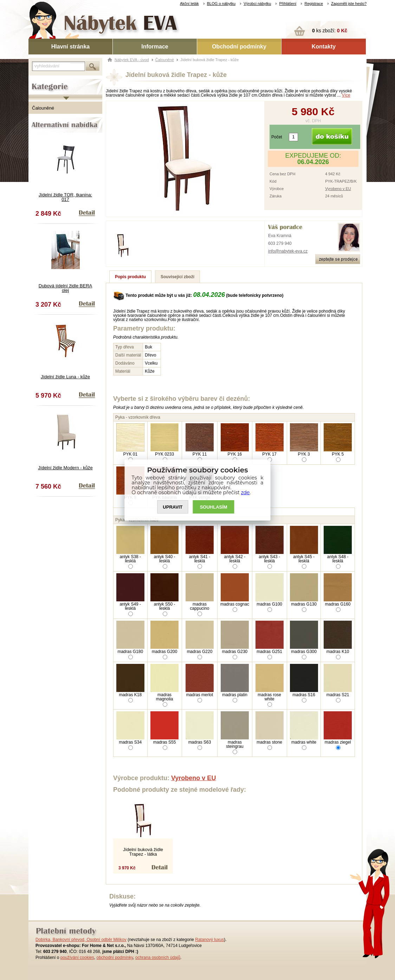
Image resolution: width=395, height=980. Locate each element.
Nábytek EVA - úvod (132, 60)
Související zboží (177, 277)
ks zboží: (330, 31)
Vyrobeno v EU (338, 189)
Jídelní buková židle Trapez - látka (143, 852)
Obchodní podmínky (239, 47)
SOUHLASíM (214, 507)
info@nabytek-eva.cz (288, 251)
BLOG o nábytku (221, 4)
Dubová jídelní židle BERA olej (65, 288)
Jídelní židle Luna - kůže (65, 377)
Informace (155, 47)
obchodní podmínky (115, 958)
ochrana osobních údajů (158, 958)
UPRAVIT (173, 507)
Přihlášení (288, 4)
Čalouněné (43, 108)
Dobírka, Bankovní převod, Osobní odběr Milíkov (81, 940)
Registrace (314, 4)
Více (346, 95)
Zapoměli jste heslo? (349, 4)
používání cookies (77, 958)
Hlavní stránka (70, 47)
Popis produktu (130, 277)
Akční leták (189, 4)
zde (245, 492)
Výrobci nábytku (257, 4)
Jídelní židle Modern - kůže (65, 468)
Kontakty (324, 47)
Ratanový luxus (209, 940)
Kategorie (38, 81)
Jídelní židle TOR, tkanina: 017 (65, 197)
